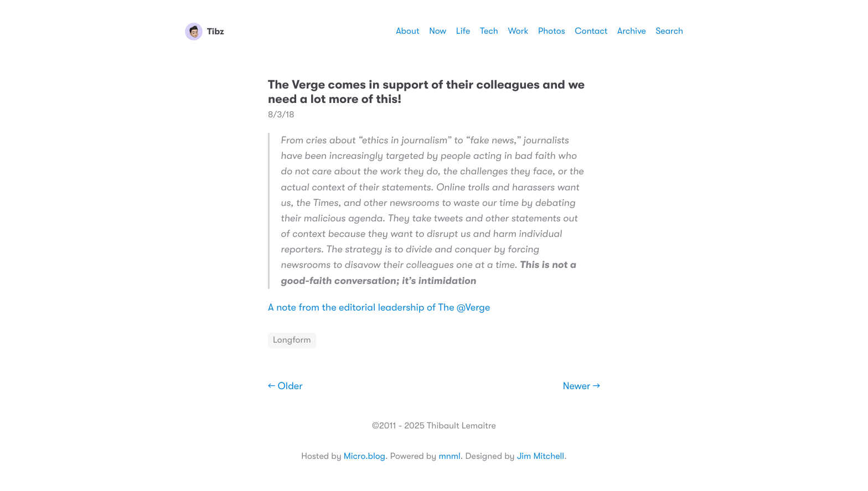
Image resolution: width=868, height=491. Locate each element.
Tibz (205, 32)
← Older (285, 386)
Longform (292, 340)
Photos (552, 31)
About (407, 31)
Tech (489, 31)
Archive (632, 31)
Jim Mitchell (541, 456)
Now (438, 31)
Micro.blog (365, 456)
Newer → (582, 386)
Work (518, 31)
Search (669, 31)
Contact (591, 31)
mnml (449, 456)
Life (463, 31)
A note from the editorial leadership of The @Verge (379, 308)
